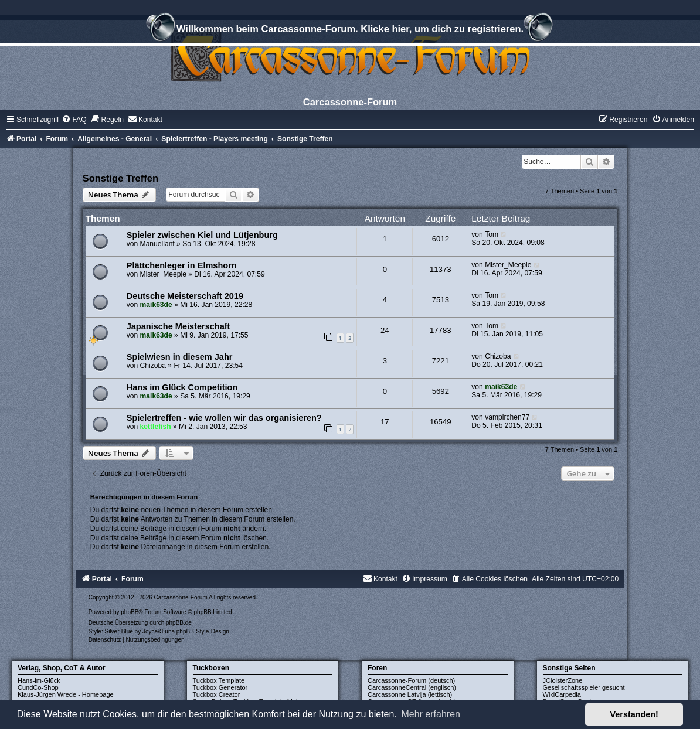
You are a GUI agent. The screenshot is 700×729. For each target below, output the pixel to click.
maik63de (156, 305)
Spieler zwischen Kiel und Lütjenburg (202, 235)
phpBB (130, 612)
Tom (492, 234)
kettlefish (156, 427)
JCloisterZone (563, 680)
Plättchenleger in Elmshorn (182, 265)
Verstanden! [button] (634, 714)
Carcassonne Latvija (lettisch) (410, 694)
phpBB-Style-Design (203, 631)
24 (385, 330)
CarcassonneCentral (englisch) (412, 687)
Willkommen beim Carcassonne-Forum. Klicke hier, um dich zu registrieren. (350, 30)
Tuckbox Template (219, 680)
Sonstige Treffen (120, 178)
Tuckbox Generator (220, 687)
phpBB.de (179, 623)
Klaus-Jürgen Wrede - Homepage (66, 694)
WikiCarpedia (562, 694)
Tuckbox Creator (217, 694)
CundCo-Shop (38, 687)
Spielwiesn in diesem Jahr (180, 357)
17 (385, 422)
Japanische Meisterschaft (179, 326)
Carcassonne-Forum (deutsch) (411, 680)
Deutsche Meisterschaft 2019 (185, 296)
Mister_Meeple (163, 274)
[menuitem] (74, 120)
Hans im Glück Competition (182, 387)
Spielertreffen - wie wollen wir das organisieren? (224, 418)
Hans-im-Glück (39, 680)
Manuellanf (157, 244)
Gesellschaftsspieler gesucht (584, 687)
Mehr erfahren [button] (431, 714)
